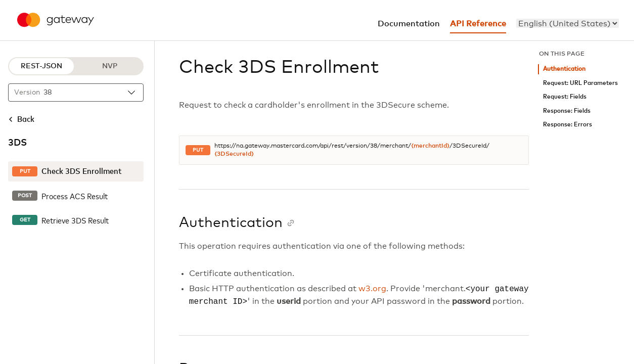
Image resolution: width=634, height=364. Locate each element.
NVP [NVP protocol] (110, 66)
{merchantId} (430, 146)
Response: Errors (568, 125)
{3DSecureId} (234, 154)
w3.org (372, 289)
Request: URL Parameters (580, 83)
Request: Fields (565, 97)
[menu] (568, 23)
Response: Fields (567, 111)
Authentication (564, 69)
